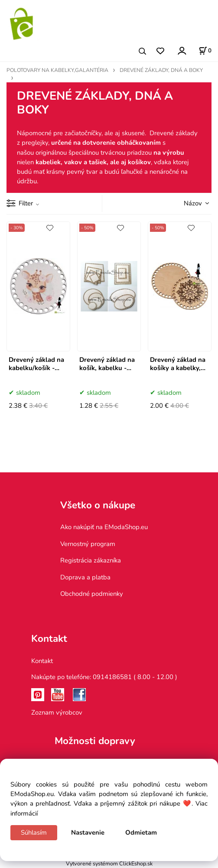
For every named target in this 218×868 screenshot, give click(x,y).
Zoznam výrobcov (57, 712)
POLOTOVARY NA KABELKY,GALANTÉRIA (57, 70)
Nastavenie (88, 832)
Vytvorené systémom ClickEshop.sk (109, 863)
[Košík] (205, 51)
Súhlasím (34, 832)
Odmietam (141, 832)
